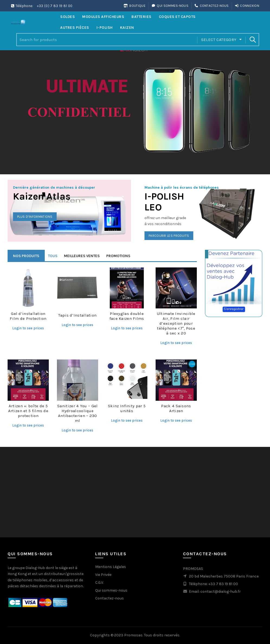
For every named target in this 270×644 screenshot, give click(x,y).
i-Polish (105, 28)
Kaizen (127, 28)
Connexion (247, 6)
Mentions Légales (111, 567)
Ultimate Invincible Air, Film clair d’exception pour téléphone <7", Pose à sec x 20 (176, 323)
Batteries (142, 17)
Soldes (67, 17)
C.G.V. (99, 583)
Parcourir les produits (169, 236)
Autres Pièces (75, 28)
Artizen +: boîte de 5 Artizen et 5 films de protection (28, 411)
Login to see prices (28, 328)
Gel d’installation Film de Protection (28, 316)
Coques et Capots (177, 17)
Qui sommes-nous (170, 6)
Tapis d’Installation (77, 315)
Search (252, 40)
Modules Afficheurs (103, 17)
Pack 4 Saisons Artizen (176, 408)
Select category (219, 40)
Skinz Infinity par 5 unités (127, 408)
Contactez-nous (212, 6)
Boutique (134, 6)
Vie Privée (103, 575)
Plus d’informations (35, 217)
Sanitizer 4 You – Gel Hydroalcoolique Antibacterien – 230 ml (77, 413)
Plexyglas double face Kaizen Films (127, 316)
